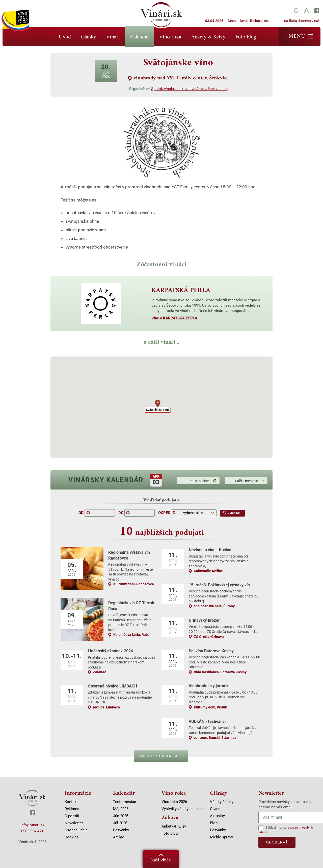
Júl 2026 (120, 823)
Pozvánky (121, 830)
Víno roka (170, 37)
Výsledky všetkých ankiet (183, 809)
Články (89, 37)
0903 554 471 (32, 831)
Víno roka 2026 (174, 802)
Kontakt (71, 802)
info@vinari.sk (32, 825)
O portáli (72, 816)
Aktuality (217, 816)
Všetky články (222, 802)
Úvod (65, 37)
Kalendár (140, 37)
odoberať (277, 842)
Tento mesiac (198, 481)
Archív (118, 837)
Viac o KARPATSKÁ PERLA (174, 318)
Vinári (113, 37)
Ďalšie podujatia (158, 756)
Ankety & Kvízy (208, 37)
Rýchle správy (221, 837)
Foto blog (246, 37)
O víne (215, 809)
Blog (214, 823)
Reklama (72, 809)
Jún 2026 (121, 816)
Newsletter (74, 823)
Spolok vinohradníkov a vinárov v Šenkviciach (189, 89)
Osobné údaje (76, 830)
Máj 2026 (121, 809)
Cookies (72, 837)
